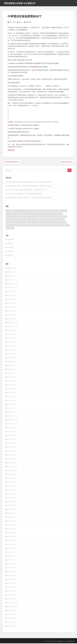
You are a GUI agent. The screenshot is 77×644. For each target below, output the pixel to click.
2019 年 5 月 (12, 584)
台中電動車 (31, 67)
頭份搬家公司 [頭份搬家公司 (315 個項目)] (10, 229)
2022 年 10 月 (12, 424)
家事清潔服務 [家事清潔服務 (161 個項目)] (56, 217)
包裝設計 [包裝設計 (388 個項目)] (37, 211)
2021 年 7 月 (12, 483)
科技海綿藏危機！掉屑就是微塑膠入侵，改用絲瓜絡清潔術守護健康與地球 (29, 198)
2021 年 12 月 (12, 463)
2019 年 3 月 (12, 592)
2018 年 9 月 (12, 615)
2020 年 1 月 (12, 553)
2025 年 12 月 (12, 280)
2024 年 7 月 (12, 343)
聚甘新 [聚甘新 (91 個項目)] (51, 226)
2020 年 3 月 (12, 545)
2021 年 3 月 (12, 498)
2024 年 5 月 (12, 350)
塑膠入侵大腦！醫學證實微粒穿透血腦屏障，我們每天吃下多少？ (26, 190)
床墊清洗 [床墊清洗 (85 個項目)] (64, 217)
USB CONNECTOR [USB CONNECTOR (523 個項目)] (20, 211)
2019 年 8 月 (12, 572)
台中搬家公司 (15, 61)
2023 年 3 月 (12, 405)
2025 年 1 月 (12, 319)
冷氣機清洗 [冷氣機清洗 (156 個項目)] (30, 211)
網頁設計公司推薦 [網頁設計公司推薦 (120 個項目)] (42, 226)
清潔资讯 (11, 248)
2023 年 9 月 (12, 382)
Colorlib (59, 642)
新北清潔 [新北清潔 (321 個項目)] (51, 220)
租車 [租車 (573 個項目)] (56, 223)
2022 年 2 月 (12, 456)
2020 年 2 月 (12, 549)
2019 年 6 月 (12, 580)
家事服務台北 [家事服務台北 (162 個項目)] (38, 217)
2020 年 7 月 (12, 529)
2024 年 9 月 (12, 335)
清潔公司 (11, 244)
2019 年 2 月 (12, 596)
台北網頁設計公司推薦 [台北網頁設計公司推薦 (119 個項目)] (12, 217)
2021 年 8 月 (12, 479)
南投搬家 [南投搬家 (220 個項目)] (43, 211)
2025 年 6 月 (12, 304)
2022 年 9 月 (12, 428)
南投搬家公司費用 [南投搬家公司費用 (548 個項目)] (52, 211)
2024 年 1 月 (12, 366)
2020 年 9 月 (12, 522)
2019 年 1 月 (12, 599)
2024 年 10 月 (12, 331)
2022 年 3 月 (12, 452)
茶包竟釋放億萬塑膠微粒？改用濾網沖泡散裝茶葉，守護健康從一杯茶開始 (29, 183)
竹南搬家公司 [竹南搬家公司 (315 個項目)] (62, 223)
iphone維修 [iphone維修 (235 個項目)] (10, 211)
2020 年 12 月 (12, 510)
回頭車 (10, 83)
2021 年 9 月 (12, 475)
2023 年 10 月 (12, 378)
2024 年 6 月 (12, 347)
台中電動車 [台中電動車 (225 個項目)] (39, 214)
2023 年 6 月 (12, 393)
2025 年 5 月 (12, 308)
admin (21, 23)
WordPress (71, 642)
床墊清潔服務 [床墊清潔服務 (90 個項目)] (17, 220)
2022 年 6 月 (12, 440)
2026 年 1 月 (12, 277)
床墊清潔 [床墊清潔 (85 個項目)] (9, 220)
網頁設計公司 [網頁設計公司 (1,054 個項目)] (32, 226)
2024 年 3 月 (12, 358)
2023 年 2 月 (12, 409)
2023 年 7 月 (12, 389)
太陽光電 (10, 133)
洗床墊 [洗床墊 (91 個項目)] (29, 223)
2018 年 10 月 (12, 611)
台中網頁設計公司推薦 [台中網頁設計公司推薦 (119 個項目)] (28, 214)
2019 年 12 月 (12, 557)
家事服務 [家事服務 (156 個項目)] (30, 217)
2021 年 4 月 (12, 494)
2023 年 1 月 (12, 413)
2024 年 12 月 (12, 323)
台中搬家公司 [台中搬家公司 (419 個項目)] (17, 214)
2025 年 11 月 (12, 284)
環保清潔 (28, 23)
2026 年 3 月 (12, 269)
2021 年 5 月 (12, 491)
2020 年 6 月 (12, 533)
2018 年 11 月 (12, 607)
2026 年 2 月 (12, 273)
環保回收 (11, 252)
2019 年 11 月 (12, 561)
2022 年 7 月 (12, 436)
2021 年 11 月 (12, 467)
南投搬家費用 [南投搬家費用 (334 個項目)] (63, 211)
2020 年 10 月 (12, 518)
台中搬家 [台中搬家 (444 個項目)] (9, 214)
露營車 (15, 76)
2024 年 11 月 (12, 327)
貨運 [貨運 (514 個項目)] (56, 226)
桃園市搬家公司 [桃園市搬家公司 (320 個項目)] (60, 220)
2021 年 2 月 (12, 502)
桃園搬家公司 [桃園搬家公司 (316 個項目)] (10, 223)
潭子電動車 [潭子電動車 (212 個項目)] (50, 223)
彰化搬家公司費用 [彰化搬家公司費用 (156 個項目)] (33, 220)
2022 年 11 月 (12, 421)
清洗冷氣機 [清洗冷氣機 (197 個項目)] (35, 223)
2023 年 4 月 (12, 401)
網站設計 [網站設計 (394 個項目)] (9, 226)
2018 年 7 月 (12, 623)
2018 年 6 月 (12, 627)
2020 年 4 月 (12, 541)
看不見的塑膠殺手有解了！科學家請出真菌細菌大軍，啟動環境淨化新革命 (29, 186)
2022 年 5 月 (12, 444)
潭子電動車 (27, 142)
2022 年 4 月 (12, 448)
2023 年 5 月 (12, 397)
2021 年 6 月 (12, 487)
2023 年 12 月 (12, 370)
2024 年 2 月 (12, 362)
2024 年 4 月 (12, 354)
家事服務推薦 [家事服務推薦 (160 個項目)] (47, 217)
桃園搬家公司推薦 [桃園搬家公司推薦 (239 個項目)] (20, 223)
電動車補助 (11, 151)
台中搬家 (10, 126)
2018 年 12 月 (12, 603)
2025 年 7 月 (12, 300)
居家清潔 (11, 240)
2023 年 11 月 (12, 374)
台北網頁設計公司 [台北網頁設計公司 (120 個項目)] (57, 214)
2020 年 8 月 (12, 526)
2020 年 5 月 (12, 537)
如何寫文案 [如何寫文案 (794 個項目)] (23, 217)
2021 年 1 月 (12, 506)
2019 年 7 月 (12, 576)
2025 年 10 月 (12, 288)
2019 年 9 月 (12, 568)
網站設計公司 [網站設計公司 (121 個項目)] (17, 226)
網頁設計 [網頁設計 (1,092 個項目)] (24, 226)
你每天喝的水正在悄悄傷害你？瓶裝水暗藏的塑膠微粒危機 (24, 194)
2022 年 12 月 (12, 417)
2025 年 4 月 (12, 312)
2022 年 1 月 (12, 459)
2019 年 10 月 (12, 564)
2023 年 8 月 (12, 385)
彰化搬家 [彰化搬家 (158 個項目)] (24, 220)
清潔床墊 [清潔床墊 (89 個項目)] (42, 223)
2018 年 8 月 (12, 619)
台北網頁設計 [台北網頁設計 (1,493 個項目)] (47, 214)
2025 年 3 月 (12, 315)
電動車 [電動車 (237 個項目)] (67, 226)
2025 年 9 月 (12, 292)
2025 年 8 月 (12, 296)
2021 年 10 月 (12, 471)
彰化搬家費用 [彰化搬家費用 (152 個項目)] (44, 220)
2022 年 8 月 (12, 432)
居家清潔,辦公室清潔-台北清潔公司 (20, 3)
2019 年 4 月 (12, 588)
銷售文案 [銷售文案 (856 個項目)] (61, 226)
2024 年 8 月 (12, 339)
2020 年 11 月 (12, 514)
